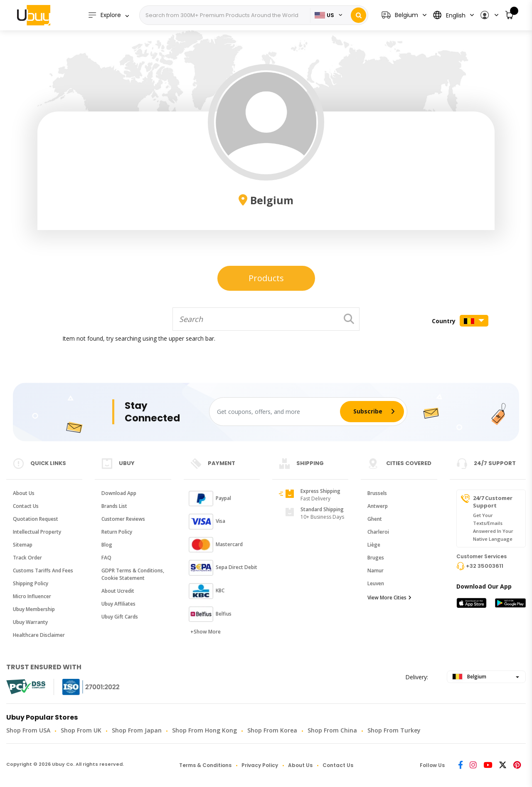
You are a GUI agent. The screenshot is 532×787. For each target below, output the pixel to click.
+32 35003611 (485, 566)
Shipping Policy (31, 583)
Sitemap (23, 545)
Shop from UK (81, 730)
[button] (489, 15)
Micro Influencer (32, 596)
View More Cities (389, 598)
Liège (374, 545)
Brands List (114, 506)
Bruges (376, 558)
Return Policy (117, 532)
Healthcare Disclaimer (39, 635)
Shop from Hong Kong (204, 730)
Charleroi (378, 532)
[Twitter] (503, 766)
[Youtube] (488, 766)
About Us (24, 493)
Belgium (469, 677)
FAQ (106, 558)
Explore (104, 15)
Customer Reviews (123, 519)
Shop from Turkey (394, 730)
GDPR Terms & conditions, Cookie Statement (133, 574)
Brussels (377, 493)
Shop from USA (28, 730)
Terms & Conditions (205, 765)
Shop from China (332, 730)
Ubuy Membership (34, 609)
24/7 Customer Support (493, 502)
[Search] (226, 15)
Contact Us (26, 506)
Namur (376, 570)
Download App (119, 493)
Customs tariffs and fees (43, 570)
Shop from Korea (272, 730)
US (324, 15)
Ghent (375, 519)
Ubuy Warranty (30, 622)
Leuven (376, 583)
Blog (107, 545)
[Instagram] (473, 766)
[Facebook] (461, 766)
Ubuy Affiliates (118, 604)
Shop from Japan (137, 730)
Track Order (27, 558)
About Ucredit (118, 591)
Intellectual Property (37, 532)
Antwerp (378, 506)
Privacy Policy (260, 765)
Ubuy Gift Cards (120, 617)
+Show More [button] (206, 632)
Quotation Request (36, 519)
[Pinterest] (517, 766)
